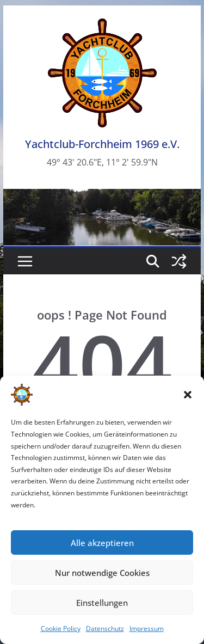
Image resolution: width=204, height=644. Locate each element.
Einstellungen (102, 603)
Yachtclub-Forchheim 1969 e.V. (102, 144)
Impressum (147, 628)
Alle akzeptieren (102, 543)
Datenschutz (105, 628)
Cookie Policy (61, 628)
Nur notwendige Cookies (102, 573)
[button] (188, 395)
